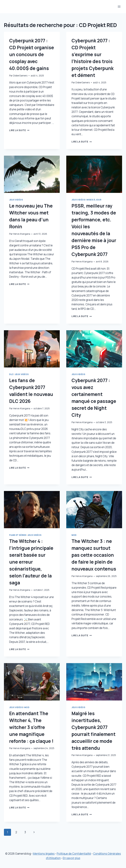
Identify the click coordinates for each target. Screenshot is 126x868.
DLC (11, 374)
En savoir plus (72, 858)
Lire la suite (19, 130)
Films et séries (18, 535)
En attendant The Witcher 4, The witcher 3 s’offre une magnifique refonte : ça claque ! (31, 727)
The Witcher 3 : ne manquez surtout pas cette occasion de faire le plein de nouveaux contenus (94, 555)
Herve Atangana (22, 234)
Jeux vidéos (16, 200)
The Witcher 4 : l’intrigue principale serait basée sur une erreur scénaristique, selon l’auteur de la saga (31, 562)
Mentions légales (44, 854)
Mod (74, 535)
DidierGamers (20, 76)
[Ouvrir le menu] (119, 7)
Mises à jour (94, 200)
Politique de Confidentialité (74, 854)
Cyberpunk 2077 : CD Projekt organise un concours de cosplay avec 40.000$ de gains (32, 54)
